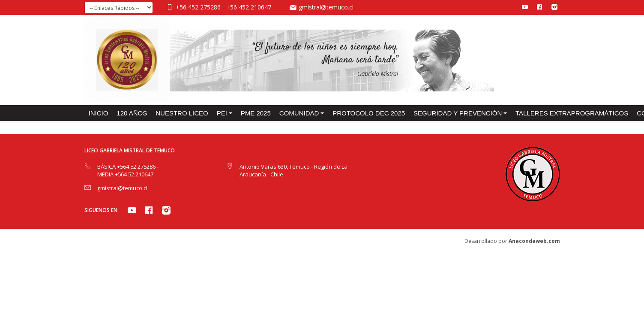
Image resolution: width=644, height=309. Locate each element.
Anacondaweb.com (534, 241)
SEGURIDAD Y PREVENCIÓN (458, 113)
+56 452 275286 (199, 7)
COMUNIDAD (299, 113)
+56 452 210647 (249, 7)
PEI (222, 113)
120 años (132, 113)
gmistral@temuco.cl (326, 7)
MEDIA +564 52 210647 (125, 174)
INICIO (99, 113)
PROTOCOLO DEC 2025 (369, 113)
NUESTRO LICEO (182, 113)
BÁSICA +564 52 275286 (127, 167)
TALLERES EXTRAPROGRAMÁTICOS (572, 113)
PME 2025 (256, 113)
